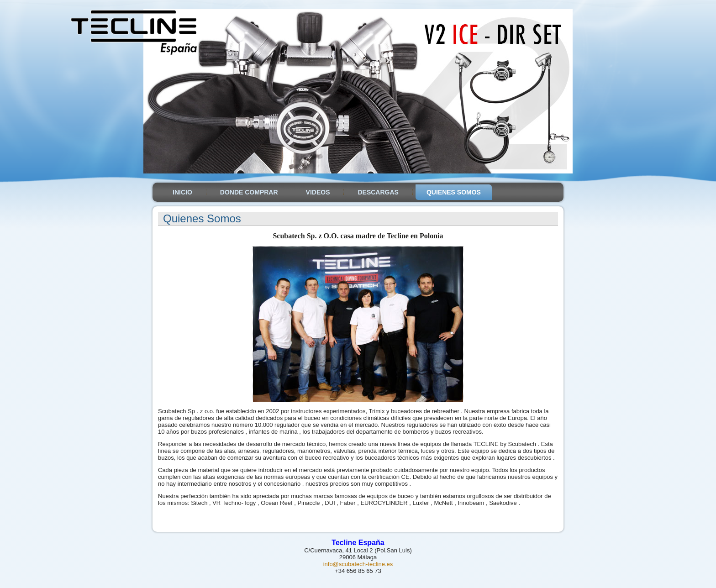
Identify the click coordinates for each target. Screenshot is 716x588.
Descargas (378, 192)
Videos (318, 192)
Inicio (182, 192)
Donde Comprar (249, 192)
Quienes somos (454, 192)
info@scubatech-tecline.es (358, 564)
